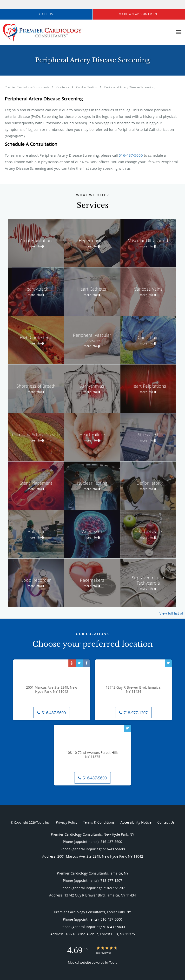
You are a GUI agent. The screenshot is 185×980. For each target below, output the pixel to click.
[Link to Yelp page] (72, 663)
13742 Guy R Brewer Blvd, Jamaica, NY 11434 (133, 690)
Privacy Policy (67, 822)
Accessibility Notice (136, 822)
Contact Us (166, 822)
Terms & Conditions (99, 822)
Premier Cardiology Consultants (27, 87)
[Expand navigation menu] (179, 32)
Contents (63, 87)
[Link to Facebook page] (86, 663)
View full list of (171, 613)
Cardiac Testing (87, 87)
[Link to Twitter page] (79, 663)
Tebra (113, 962)
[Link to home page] (57, 32)
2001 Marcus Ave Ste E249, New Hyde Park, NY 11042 (52, 690)
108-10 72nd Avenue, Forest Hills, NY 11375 (93, 755)
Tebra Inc (43, 822)
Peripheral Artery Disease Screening (129, 87)
